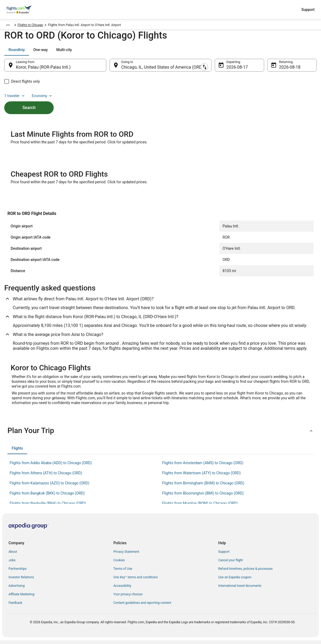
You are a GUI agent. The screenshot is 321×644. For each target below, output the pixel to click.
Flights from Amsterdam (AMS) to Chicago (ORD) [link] (203, 467)
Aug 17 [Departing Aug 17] (233, 70)
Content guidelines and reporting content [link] (142, 606)
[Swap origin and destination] (109, 68)
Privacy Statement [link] (126, 555)
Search (29, 101)
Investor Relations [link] (21, 581)
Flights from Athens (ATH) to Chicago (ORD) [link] (46, 477)
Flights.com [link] (12, 26)
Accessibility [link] (122, 589)
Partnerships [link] (18, 572)
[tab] (17, 52)
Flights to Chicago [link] (91, 26)
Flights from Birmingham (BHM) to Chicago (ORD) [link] (203, 487)
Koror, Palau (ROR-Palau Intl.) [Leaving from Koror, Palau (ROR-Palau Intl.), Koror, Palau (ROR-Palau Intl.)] (43, 70)
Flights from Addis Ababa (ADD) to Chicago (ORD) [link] (51, 467)
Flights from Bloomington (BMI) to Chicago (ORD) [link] (203, 497)
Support (308, 10)
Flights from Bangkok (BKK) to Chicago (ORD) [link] (47, 497)
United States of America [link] (42, 26)
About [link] (13, 555)
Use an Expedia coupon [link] (235, 581)
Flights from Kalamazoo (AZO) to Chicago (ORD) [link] (49, 487)
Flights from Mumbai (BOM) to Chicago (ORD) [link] (200, 507)
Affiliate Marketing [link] (21, 598)
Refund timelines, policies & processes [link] (245, 572)
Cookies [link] (119, 564)
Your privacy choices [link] (128, 598)
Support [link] (224, 555)
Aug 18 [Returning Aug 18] (286, 70)
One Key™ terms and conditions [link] (136, 581)
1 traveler (272, 52)
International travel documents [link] (240, 589)
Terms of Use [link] (123, 572)
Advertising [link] (16, 589)
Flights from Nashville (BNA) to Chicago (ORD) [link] (48, 507)
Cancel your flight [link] (231, 564)
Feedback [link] (15, 606)
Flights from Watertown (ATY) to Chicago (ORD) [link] (201, 477)
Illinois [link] (69, 26)
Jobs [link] (12, 564)
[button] (160, 434)
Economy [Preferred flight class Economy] (300, 52)
